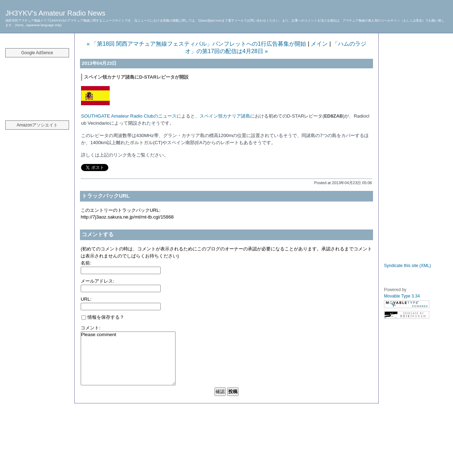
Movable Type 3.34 (402, 296)
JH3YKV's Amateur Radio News (55, 13)
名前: (86, 263)
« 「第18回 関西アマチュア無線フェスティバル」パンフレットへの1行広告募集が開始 (196, 44)
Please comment (128, 358)
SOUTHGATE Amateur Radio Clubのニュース (129, 116)
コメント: (91, 328)
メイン (319, 44)
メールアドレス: (98, 281)
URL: (86, 299)
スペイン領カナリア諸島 (225, 116)
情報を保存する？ (103, 317)
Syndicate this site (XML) (408, 266)
